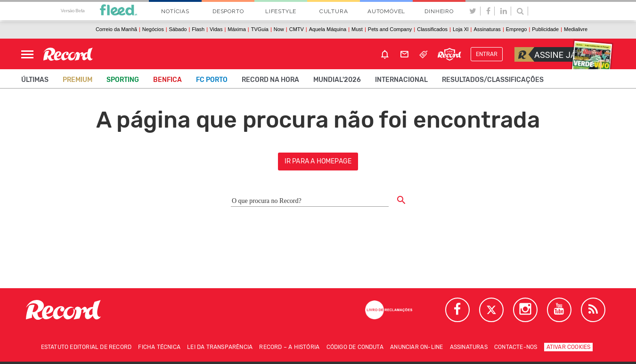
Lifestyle (281, 11)
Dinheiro (439, 11)
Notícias (175, 11)
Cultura (334, 11)
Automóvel (386, 11)
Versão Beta (73, 11)
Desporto (228, 11)
